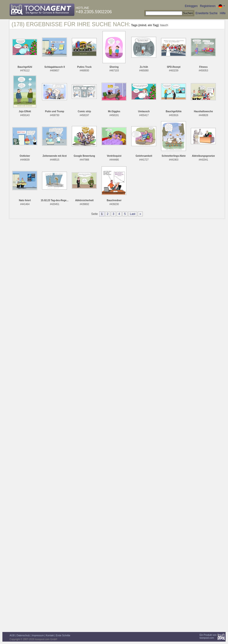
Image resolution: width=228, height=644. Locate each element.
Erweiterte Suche (207, 13)
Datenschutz (23, 635)
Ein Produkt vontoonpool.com (208, 636)
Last (133, 214)
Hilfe (223, 13)
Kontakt (50, 635)
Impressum (38, 635)
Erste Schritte (63, 635)
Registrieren (208, 6)
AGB (12, 635)
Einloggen (191, 6)
